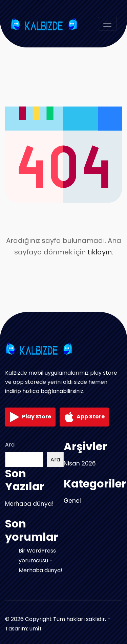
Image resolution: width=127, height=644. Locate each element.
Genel (72, 501)
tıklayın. (100, 252)
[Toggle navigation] (107, 24)
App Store (84, 417)
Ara (10, 445)
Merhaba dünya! (29, 504)
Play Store (30, 417)
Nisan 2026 (80, 463)
